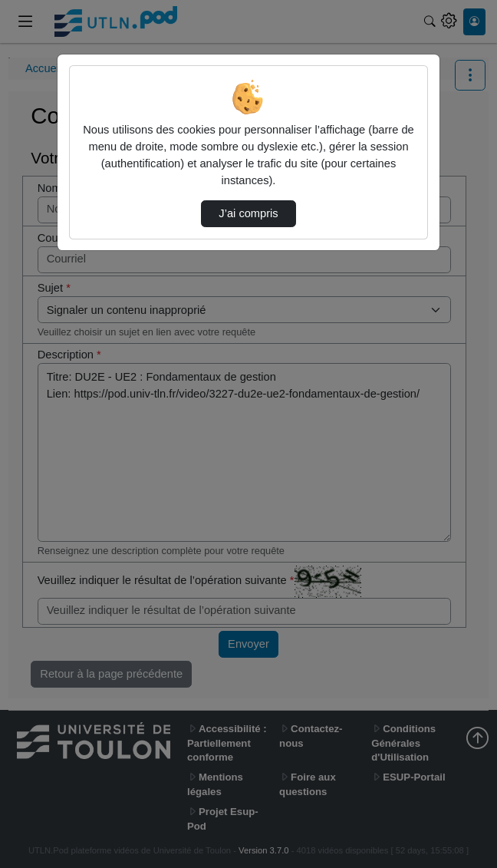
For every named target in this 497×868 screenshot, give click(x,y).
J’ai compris (248, 213)
